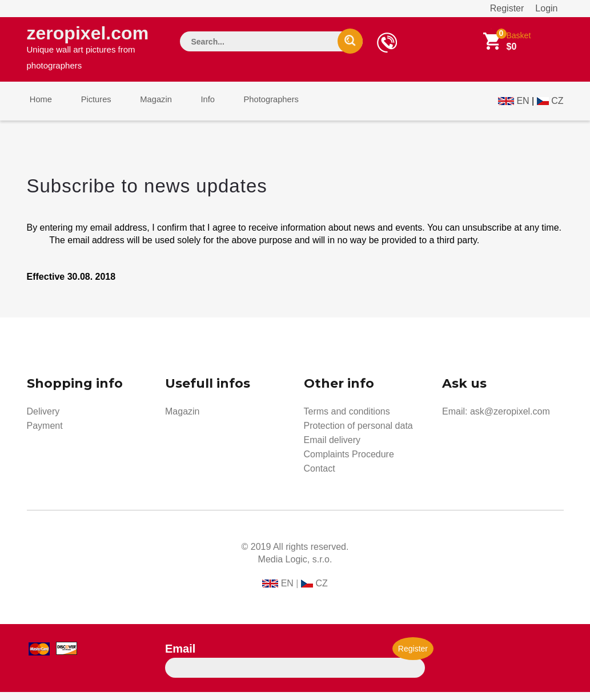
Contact (320, 476)
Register (507, 8)
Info (188, 108)
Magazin (143, 108)
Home (38, 108)
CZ (557, 106)
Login (546, 8)
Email (180, 657)
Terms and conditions (347, 419)
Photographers (246, 108)
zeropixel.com (93, 49)
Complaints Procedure (349, 462)
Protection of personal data (358, 434)
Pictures (88, 108)
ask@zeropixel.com (510, 419)
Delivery (43, 419)
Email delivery (332, 448)
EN (523, 106)
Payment (45, 434)
